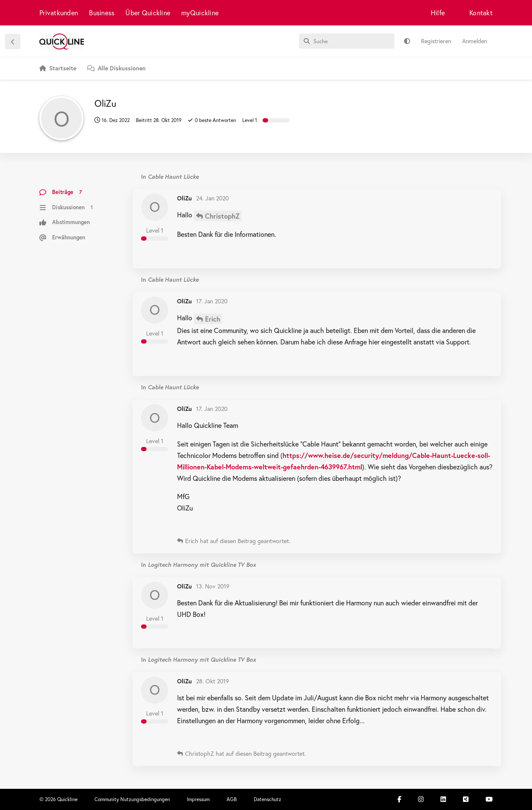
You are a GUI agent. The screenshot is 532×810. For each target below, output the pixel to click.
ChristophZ (222, 216)
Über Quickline (148, 12)
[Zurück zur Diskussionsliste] (13, 42)
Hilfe (438, 12)
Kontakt (481, 12)
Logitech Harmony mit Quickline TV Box (202, 565)
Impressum (198, 799)
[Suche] (347, 41)
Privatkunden (59, 12)
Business (102, 12)
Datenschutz (267, 799)
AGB (232, 799)
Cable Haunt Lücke (173, 176)
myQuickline (200, 12)
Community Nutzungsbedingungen (132, 799)
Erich (213, 319)
